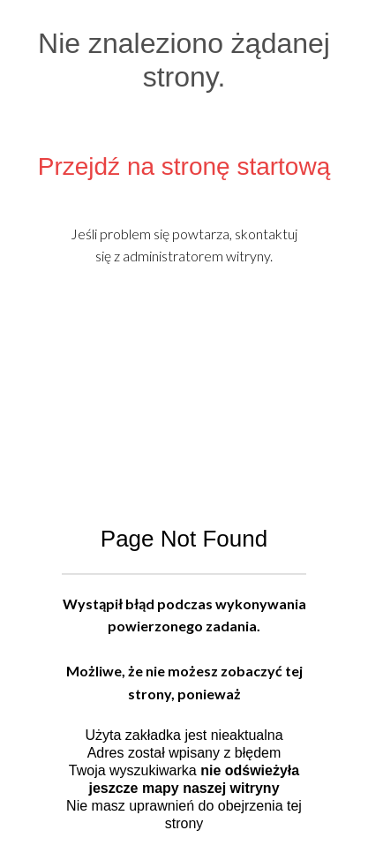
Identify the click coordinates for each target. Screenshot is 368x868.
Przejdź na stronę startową (184, 166)
